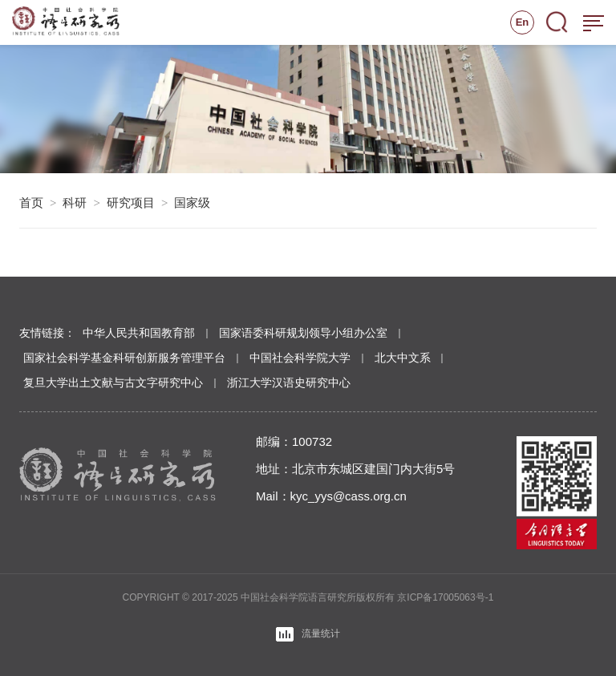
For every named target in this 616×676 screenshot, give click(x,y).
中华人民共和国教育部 (139, 333)
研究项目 (131, 202)
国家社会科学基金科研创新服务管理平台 (124, 358)
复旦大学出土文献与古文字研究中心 (113, 383)
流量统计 (308, 634)
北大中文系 (403, 358)
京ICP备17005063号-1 (445, 597)
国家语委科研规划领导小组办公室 (303, 333)
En (523, 22)
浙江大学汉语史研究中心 (289, 383)
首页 (31, 202)
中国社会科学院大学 (300, 358)
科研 (75, 202)
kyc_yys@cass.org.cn (349, 496)
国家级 (192, 202)
